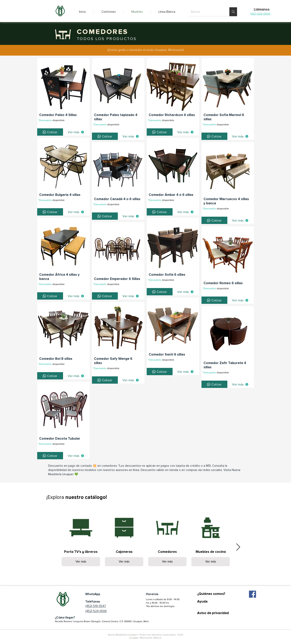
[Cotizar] (50, 132)
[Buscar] (206, 12)
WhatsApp (93, 594)
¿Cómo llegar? (65, 618)
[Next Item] (238, 547)
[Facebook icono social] (253, 594)
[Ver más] (76, 132)
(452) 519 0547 (96, 606)
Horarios (152, 594)
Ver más (81, 562)
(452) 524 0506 (96, 611)
